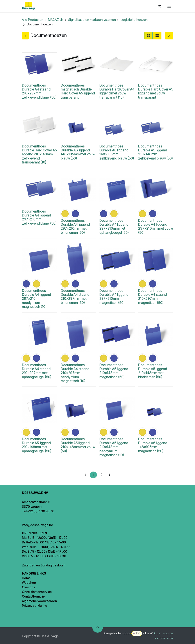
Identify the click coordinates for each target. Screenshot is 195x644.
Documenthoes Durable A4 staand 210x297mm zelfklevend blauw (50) (39, 91)
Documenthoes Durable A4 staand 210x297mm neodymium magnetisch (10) (75, 373)
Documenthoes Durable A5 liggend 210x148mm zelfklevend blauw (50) (155, 152)
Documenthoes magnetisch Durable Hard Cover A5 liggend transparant (78, 91)
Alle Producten (33, 20)
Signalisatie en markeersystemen (92, 20)
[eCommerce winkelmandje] (159, 6)
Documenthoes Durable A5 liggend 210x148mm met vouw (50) (78, 445)
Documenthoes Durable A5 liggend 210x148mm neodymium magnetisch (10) (114, 447)
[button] (98, 627)
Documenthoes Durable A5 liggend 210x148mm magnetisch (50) (114, 371)
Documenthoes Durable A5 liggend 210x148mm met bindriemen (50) (152, 371)
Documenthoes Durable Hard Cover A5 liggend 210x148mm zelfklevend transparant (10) (39, 154)
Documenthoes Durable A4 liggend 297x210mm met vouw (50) (155, 227)
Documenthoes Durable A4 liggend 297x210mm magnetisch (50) (114, 297)
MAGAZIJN (56, 20)
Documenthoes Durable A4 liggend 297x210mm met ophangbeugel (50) (114, 227)
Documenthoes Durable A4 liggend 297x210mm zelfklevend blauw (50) (39, 217)
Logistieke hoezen (134, 20)
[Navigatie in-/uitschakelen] (169, 6)
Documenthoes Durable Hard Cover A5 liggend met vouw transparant (155, 91)
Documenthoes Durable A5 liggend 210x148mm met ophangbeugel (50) (37, 445)
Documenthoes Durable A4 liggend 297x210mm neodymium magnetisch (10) (36, 299)
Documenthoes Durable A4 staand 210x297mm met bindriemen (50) (75, 297)
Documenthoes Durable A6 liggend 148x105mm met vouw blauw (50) (78, 152)
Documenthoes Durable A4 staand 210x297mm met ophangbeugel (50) (37, 371)
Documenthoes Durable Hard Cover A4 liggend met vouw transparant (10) (117, 91)
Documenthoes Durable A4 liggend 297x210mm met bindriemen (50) (75, 227)
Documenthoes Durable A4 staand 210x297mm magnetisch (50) (152, 297)
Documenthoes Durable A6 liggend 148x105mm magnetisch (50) (152, 445)
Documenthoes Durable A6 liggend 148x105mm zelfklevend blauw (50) (117, 152)
